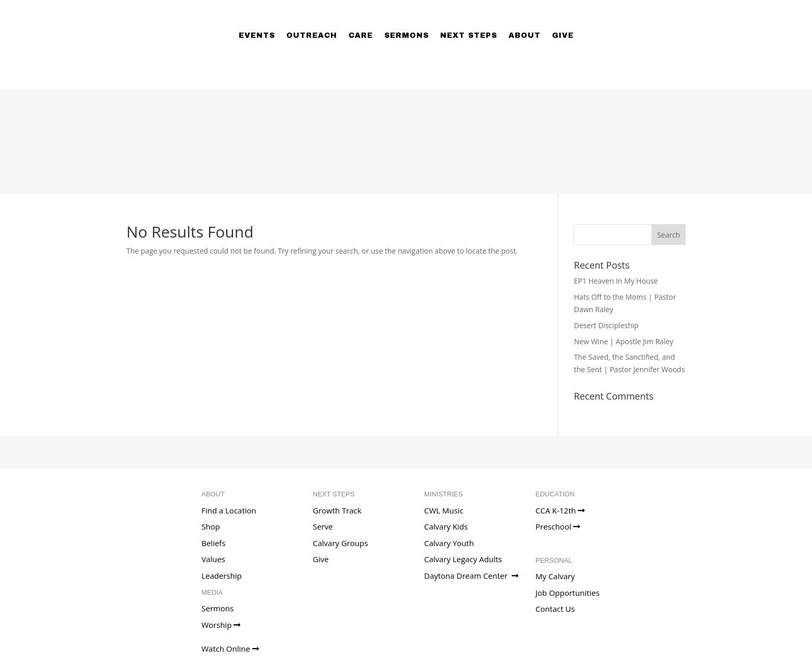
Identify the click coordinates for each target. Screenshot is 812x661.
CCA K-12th (560, 510)
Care (361, 35)
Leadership (222, 576)
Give (563, 35)
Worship (221, 625)
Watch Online (230, 649)
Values (213, 559)
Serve (323, 526)
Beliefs (213, 543)
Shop (211, 526)
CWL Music (444, 510)
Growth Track (337, 510)
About (525, 35)
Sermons (407, 35)
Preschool (558, 526)
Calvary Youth (449, 543)
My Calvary (555, 576)
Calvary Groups (340, 543)
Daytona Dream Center (471, 576)
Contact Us (555, 609)
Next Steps (469, 35)
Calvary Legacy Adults (463, 559)
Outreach (312, 35)
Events (257, 35)
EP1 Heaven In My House (616, 281)
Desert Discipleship (606, 325)
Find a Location (229, 510)
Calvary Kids (446, 526)
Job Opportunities (568, 593)
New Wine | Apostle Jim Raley (624, 341)
